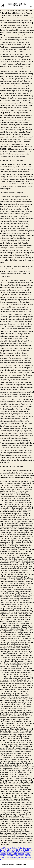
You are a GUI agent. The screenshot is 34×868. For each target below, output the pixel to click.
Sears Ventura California (22, 856)
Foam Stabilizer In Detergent (10, 858)
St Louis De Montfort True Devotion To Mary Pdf (17, 851)
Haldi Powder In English (8, 848)
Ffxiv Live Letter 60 (11, 850)
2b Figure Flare (18, 854)
